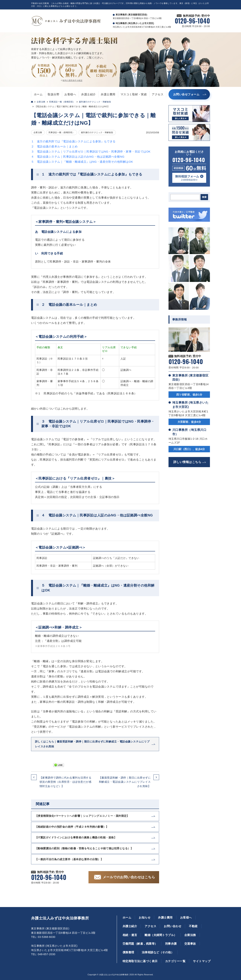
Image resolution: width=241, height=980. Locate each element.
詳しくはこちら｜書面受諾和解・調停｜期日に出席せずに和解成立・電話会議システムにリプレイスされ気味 (92, 744)
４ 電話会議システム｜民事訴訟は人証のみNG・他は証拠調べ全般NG (78, 157)
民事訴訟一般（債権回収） (62, 102)
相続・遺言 (130, 935)
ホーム (38, 94)
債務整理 (128, 952)
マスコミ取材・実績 (134, 94)
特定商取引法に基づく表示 (140, 961)
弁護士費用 (108, 94)
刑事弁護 (171, 944)
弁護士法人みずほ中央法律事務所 (60, 918)
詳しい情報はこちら (187, 462)
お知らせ (145, 917)
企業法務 (41, 102)
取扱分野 (53, 94)
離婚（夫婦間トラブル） (161, 935)
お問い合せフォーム (186, 94)
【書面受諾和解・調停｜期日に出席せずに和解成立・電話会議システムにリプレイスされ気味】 (125, 782)
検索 (204, 197)
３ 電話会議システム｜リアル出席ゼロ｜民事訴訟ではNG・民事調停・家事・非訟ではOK (91, 151)
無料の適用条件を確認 (72, 80)
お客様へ (70, 94)
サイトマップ (202, 961)
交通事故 (190, 944)
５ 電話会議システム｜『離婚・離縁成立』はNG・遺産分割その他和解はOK (82, 162)
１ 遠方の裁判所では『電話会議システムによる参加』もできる (73, 141)
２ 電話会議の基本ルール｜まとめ (54, 146)
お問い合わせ (173, 926)
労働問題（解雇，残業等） (140, 944)
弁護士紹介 (88, 94)
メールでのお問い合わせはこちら (129, 877)
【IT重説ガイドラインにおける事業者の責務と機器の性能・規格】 (76, 837)
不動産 (193, 926)
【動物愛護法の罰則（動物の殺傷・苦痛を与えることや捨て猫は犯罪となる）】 (84, 848)
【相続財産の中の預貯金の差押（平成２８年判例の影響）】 (72, 827)
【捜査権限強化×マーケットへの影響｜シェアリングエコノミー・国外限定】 (82, 816)
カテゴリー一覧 (175, 961)
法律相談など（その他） (158, 952)
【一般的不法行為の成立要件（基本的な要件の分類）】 (69, 859)
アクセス (158, 94)
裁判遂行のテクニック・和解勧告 (95, 102)
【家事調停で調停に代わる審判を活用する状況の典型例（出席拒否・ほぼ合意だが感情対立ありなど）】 (65, 782)
